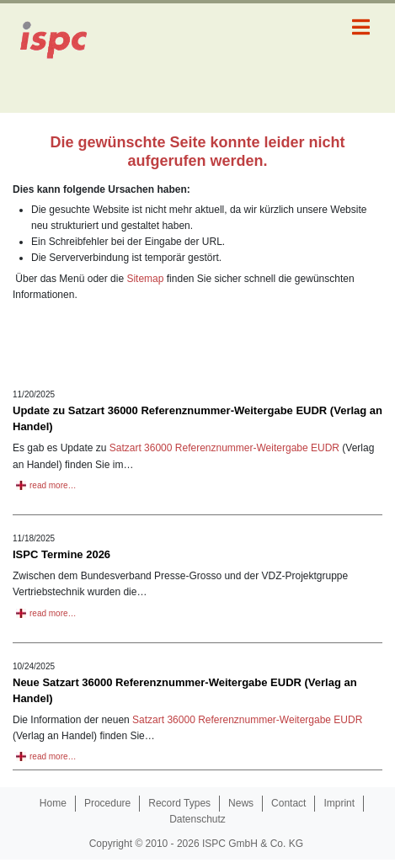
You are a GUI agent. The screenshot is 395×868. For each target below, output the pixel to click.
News (241, 803)
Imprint (339, 803)
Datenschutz (197, 819)
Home (53, 803)
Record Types (179, 803)
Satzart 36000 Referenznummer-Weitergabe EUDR (224, 448)
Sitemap (145, 279)
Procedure (107, 803)
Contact (288, 803)
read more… (53, 485)
